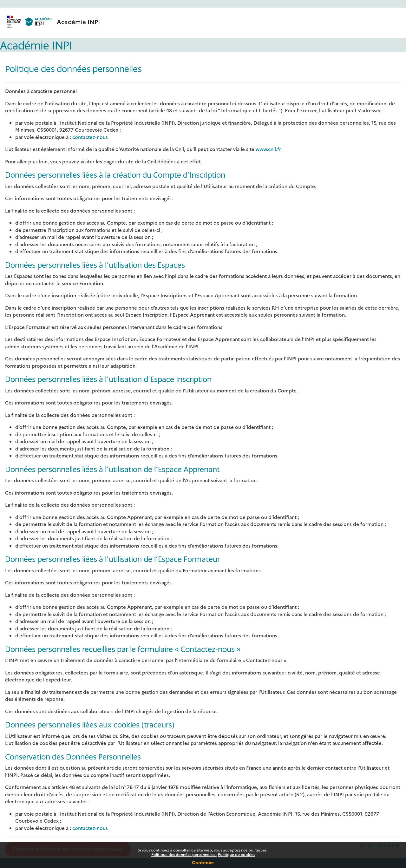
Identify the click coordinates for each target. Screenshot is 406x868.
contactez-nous (90, 137)
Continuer (203, 862)
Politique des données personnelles (184, 854)
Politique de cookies (236, 854)
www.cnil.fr (268, 149)
